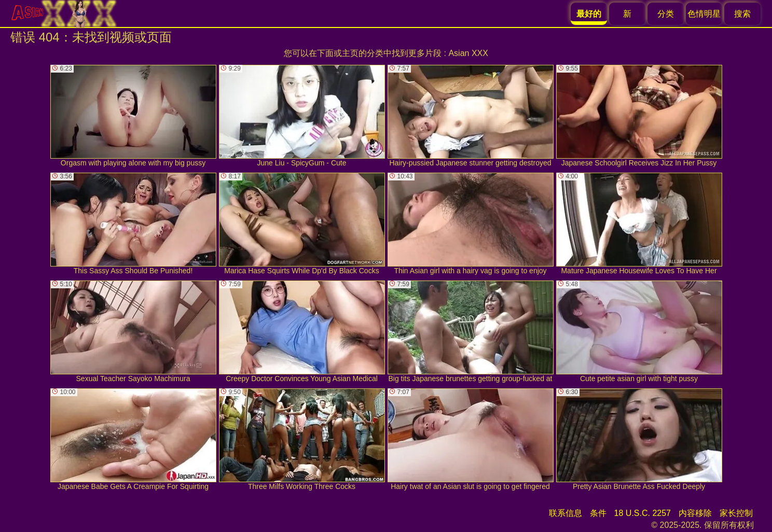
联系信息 (566, 513)
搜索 (742, 14)
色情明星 (704, 14)
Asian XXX (468, 53)
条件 (598, 513)
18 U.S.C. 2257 (643, 513)
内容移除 (695, 513)
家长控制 (736, 513)
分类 (666, 14)
